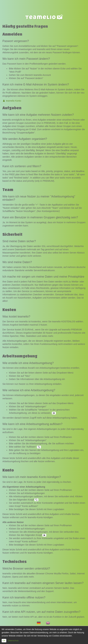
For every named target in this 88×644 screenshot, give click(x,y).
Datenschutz (13, 641)
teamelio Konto (12, 101)
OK (4, 641)
